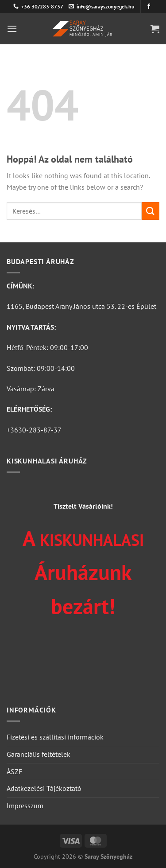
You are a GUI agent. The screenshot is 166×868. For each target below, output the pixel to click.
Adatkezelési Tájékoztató (44, 788)
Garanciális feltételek (39, 754)
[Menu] (12, 29)
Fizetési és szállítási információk (55, 737)
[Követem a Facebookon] (149, 7)
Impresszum (25, 806)
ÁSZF (14, 771)
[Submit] (151, 211)
